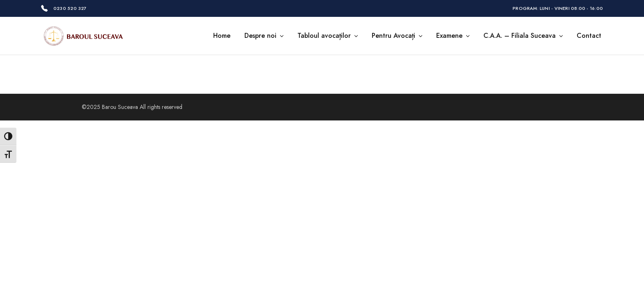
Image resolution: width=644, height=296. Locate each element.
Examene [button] (453, 36)
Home (222, 36)
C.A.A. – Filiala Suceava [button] (524, 36)
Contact (589, 36)
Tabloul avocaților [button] (328, 36)
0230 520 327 (70, 8)
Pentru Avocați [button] (398, 36)
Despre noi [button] (264, 36)
